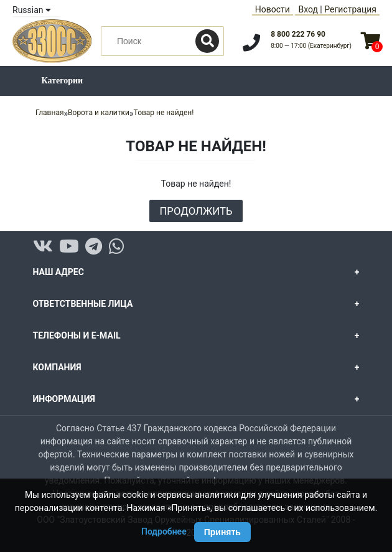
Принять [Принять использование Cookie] (222, 532)
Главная (50, 113)
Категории (63, 81)
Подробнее (164, 531)
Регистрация (350, 9)
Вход (308, 9)
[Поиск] (207, 41)
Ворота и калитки (99, 113)
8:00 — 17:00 (311, 46)
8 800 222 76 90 (298, 34)
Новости (273, 9)
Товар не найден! (164, 113)
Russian (32, 10)
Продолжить (196, 211)
